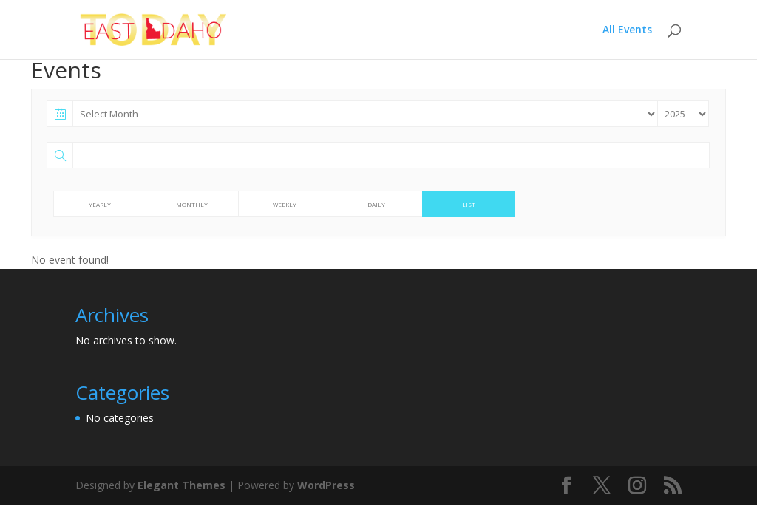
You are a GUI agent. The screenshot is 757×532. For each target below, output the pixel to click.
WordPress (326, 485)
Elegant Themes (181, 485)
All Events (627, 30)
